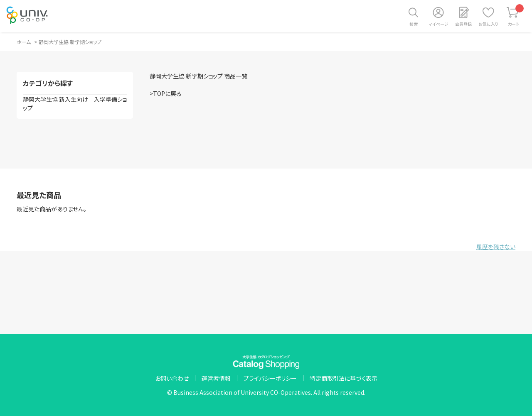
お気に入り (488, 24)
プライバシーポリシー (270, 378)
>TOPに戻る (166, 93)
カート (516, 16)
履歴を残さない (496, 247)
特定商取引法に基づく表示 (344, 378)
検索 (414, 24)
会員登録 (463, 24)
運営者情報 (216, 378)
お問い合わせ (172, 378)
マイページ (438, 24)
